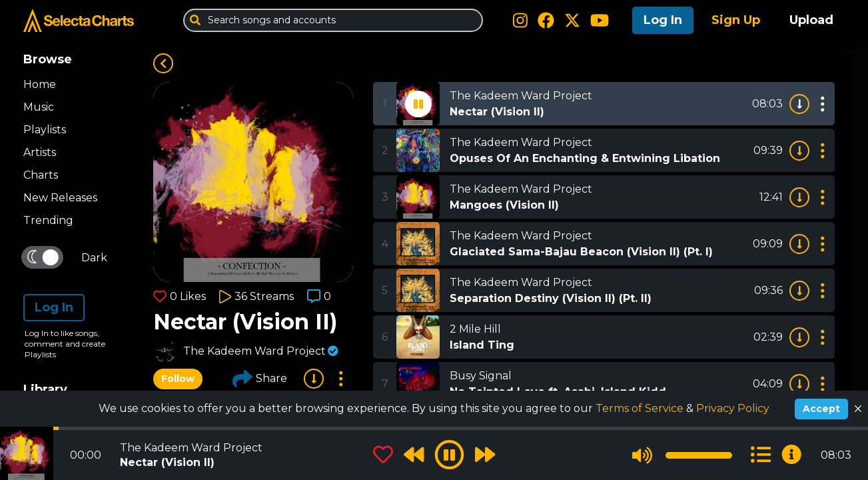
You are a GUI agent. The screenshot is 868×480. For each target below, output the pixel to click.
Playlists (45, 130)
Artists (40, 152)
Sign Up (736, 20)
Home (40, 84)
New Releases (60, 198)
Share (260, 379)
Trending (48, 220)
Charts (41, 175)
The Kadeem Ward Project (254, 351)
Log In (663, 20)
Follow (178, 379)
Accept (821, 409)
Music (39, 107)
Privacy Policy (733, 408)
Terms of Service (641, 408)
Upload (811, 20)
